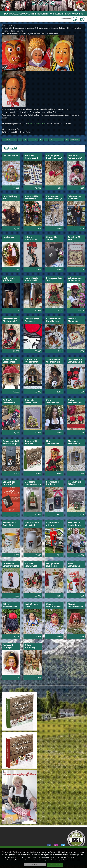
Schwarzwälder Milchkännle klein (32, 524)
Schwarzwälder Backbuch (32, 442)
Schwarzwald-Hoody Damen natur (75, 524)
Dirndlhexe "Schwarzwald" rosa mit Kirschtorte (75, 157)
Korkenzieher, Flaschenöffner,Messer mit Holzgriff (54, 198)
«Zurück (7, 140)
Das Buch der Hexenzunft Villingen (9, 483)
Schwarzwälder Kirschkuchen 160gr (53, 320)
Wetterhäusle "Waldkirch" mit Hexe (32, 361)
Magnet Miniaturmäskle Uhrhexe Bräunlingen (75, 606)
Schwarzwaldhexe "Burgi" (54, 279)
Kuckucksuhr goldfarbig (9, 279)
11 (67, 140)
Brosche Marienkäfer (74, 320)
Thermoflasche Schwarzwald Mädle (31, 279)
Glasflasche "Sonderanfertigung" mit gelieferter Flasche (33, 483)
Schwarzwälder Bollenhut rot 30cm (75, 279)
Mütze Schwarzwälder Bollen (10, 606)
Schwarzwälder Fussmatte (32, 320)
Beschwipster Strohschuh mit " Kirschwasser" (54, 157)
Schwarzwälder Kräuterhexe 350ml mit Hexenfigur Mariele (32, 198)
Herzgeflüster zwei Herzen (53, 565)
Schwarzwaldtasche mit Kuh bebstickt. (54, 524)
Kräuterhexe (9, 237)
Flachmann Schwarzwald (74, 442)
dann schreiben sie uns (38, 123)
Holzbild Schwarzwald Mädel (31, 238)
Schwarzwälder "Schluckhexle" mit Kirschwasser (10, 320)
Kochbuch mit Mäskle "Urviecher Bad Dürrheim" (75, 483)
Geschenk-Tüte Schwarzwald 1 (75, 361)
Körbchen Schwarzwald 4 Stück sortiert (32, 565)
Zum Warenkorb (82, 17)
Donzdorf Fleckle (11, 156)
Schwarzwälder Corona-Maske (10, 361)
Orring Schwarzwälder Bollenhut (75, 402)
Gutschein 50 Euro (74, 238)
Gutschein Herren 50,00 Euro (31, 402)
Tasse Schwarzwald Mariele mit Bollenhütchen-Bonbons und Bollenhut (75, 565)
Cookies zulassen (55, 865)
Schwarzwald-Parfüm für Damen (53, 483)
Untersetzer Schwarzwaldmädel (11, 565)
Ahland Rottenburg (30, 646)
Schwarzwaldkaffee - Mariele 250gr (11, 442)
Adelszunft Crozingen (8, 646)
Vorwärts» (75, 140)
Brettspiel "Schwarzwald (31, 157)
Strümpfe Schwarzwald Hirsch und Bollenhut (9, 402)
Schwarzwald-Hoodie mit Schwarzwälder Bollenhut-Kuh (75, 198)
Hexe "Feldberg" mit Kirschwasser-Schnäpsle (10, 198)
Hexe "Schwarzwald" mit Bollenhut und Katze (53, 442)
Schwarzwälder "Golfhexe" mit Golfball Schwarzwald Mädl (53, 361)
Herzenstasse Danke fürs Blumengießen (10, 524)
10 (62, 140)
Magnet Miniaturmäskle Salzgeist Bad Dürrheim (54, 606)
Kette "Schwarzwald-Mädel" (53, 402)
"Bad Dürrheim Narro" (31, 606)
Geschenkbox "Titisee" (52, 238)
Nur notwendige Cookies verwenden (35, 865)
